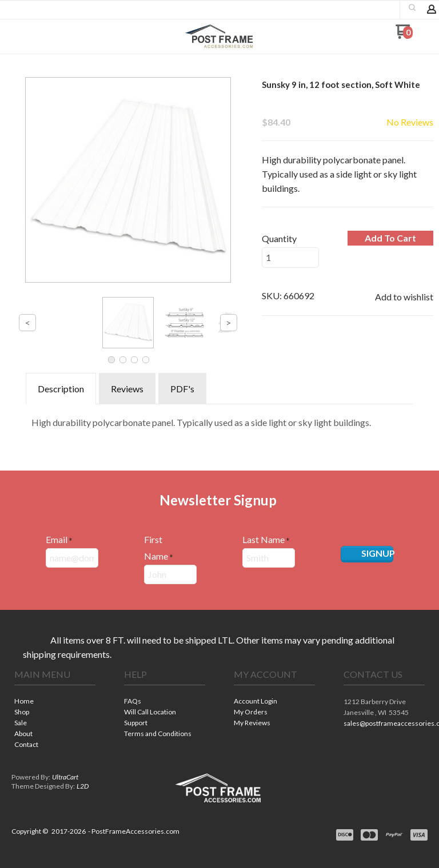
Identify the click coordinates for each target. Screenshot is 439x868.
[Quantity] (290, 258)
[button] (25, 36)
